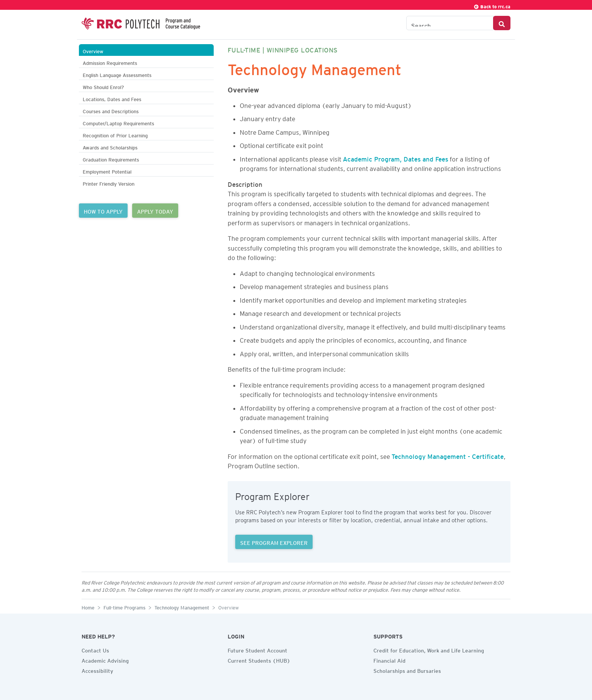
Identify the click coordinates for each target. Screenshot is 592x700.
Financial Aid (389, 660)
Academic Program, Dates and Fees (395, 158)
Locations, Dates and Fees (112, 98)
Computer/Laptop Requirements (118, 122)
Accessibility (97, 670)
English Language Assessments (117, 74)
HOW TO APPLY (103, 211)
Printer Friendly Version (109, 183)
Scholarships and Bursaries (407, 670)
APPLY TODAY (155, 211)
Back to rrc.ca (492, 5)
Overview (93, 50)
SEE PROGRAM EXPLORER (274, 542)
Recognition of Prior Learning (115, 135)
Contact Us (95, 649)
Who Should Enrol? (103, 86)
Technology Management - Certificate (448, 455)
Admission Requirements (110, 62)
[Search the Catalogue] (450, 23)
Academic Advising (105, 660)
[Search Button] (502, 23)
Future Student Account (257, 649)
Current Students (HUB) (259, 660)
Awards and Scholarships (110, 147)
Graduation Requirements (111, 159)
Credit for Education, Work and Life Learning (429, 649)
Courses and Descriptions (111, 110)
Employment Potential (107, 171)
